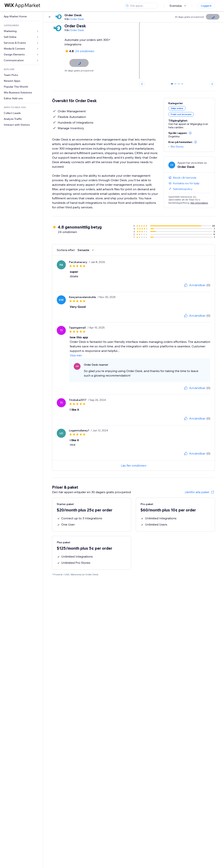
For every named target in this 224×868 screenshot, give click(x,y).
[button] (190, 133)
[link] (21, 16)
